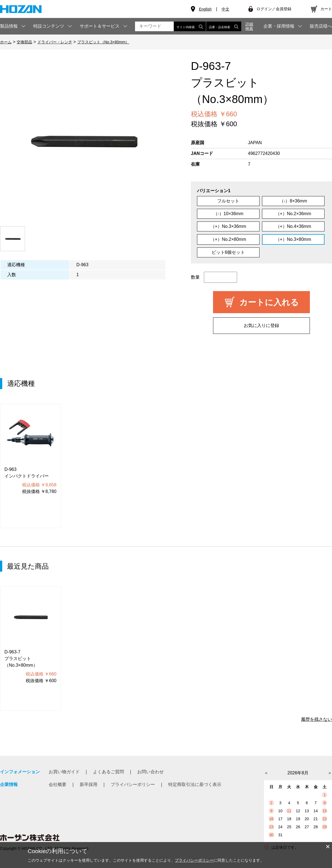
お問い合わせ (151, 772)
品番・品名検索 (224, 26)
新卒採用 (89, 784)
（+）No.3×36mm (228, 226)
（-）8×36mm (293, 201)
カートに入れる (269, 302)
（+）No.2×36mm (293, 214)
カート (326, 9)
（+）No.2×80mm (228, 239)
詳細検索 (249, 26)
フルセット (228, 201)
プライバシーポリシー (133, 784)
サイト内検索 (190, 26)
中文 (225, 9)
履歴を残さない (317, 719)
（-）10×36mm (228, 214)
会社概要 (58, 784)
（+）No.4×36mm (293, 226)
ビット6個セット (228, 252)
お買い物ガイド (64, 772)
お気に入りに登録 (261, 325)
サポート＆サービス (100, 26)
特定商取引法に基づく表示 (195, 784)
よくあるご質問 (108, 772)
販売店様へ (321, 26)
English (205, 9)
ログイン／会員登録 (274, 9)
